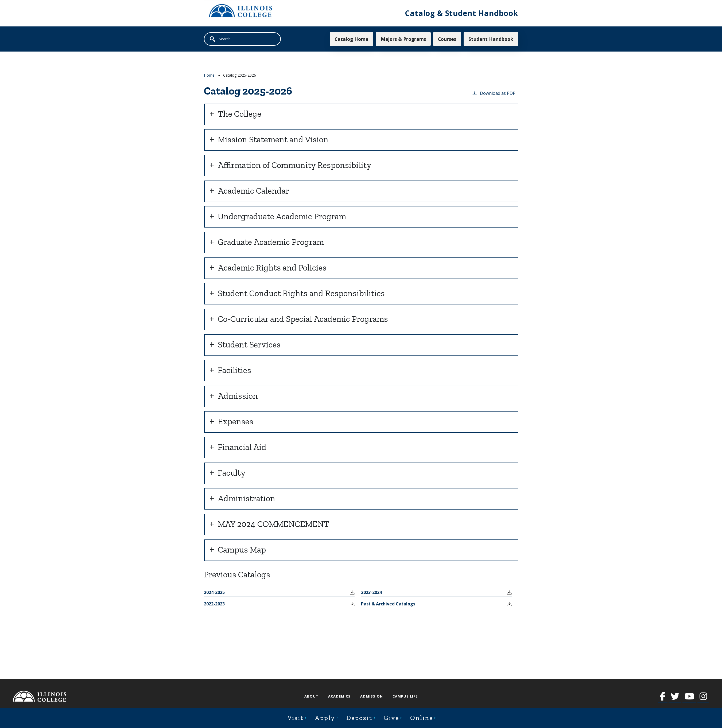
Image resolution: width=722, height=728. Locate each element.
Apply (325, 718)
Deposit (359, 718)
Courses (447, 39)
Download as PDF (493, 93)
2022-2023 (214, 604)
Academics (339, 696)
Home (209, 75)
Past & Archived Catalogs (388, 604)
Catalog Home (352, 39)
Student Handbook (491, 39)
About (311, 696)
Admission (372, 696)
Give (391, 718)
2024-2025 (214, 592)
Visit (296, 718)
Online (422, 718)
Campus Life (405, 696)
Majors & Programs (403, 39)
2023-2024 (371, 592)
